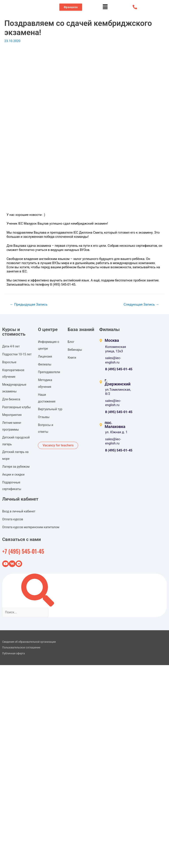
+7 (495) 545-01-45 (23, 551)
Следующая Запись (141, 304)
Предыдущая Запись (29, 304)
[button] (71, 7)
